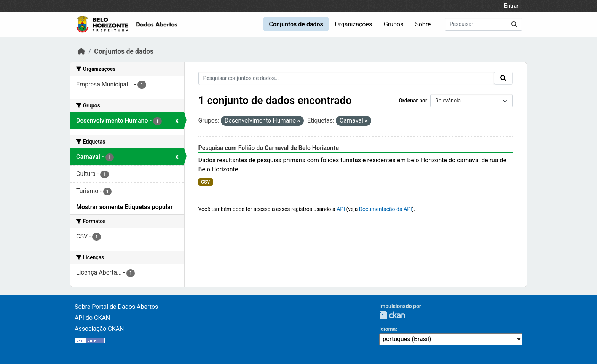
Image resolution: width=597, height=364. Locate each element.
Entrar (511, 6)
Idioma (387, 329)
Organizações (354, 24)
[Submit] (514, 24)
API (341, 209)
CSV (205, 182)
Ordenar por (413, 101)
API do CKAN (92, 318)
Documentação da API (385, 209)
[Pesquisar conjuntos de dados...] (484, 24)
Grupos (394, 24)
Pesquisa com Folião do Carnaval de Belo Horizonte (269, 148)
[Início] (81, 51)
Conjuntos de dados (296, 24)
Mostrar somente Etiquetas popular (125, 207)
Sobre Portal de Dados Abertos (116, 307)
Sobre (423, 24)
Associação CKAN (99, 329)
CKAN (392, 315)
